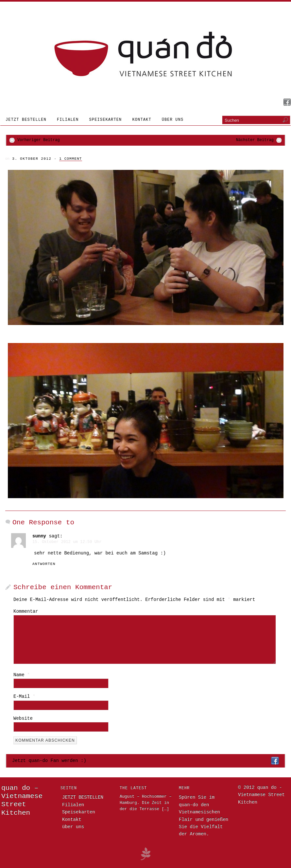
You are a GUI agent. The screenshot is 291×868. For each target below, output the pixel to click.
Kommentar (26, 611)
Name (22, 675)
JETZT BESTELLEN (26, 120)
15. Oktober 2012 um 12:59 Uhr (67, 542)
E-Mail (24, 696)
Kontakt (142, 120)
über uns (173, 120)
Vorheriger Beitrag (39, 140)
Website (23, 718)
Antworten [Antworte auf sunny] (44, 564)
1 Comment (70, 159)
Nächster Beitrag (255, 140)
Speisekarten (106, 120)
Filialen (68, 120)
